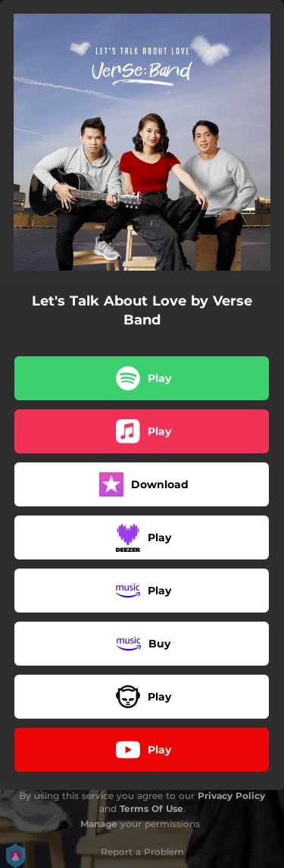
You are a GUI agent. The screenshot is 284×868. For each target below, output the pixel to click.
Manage (99, 824)
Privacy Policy (231, 796)
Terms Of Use (151, 808)
